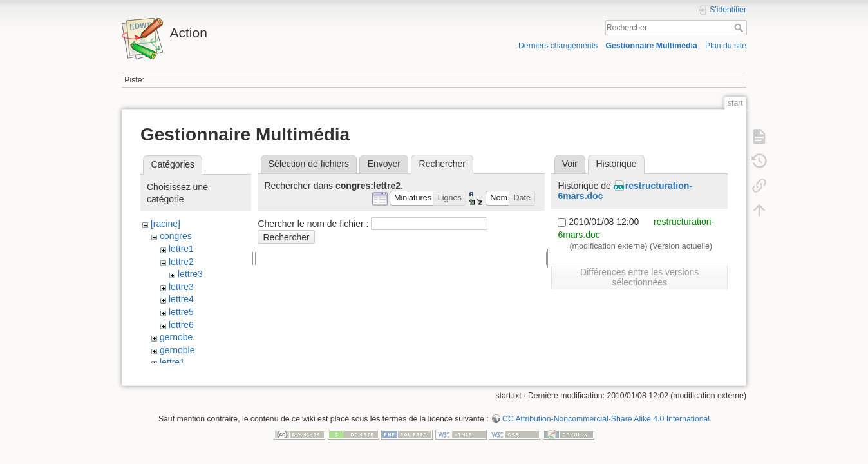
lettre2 (181, 262)
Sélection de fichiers (309, 164)
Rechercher (740, 28)
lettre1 (181, 249)
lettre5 (181, 312)
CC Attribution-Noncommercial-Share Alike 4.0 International (606, 421)
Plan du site (726, 46)
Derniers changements (558, 46)
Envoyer (384, 164)
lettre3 (190, 274)
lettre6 (181, 325)
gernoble (177, 350)
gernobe (176, 337)
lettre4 (181, 299)
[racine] (165, 224)
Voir (570, 164)
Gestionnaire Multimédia (651, 46)
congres (176, 236)
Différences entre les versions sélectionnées (639, 277)
